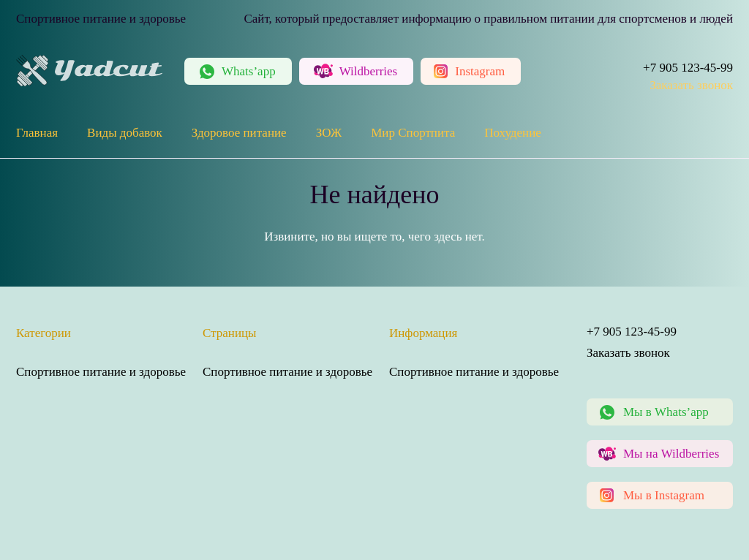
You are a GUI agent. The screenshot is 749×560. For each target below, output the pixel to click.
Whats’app (249, 71)
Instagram (480, 71)
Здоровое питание (239, 133)
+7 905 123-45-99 (688, 68)
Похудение (513, 133)
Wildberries (369, 71)
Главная (37, 133)
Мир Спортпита (413, 133)
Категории (44, 333)
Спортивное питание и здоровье (101, 372)
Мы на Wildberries (671, 454)
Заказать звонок (691, 85)
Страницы (230, 333)
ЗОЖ (329, 133)
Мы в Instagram (664, 495)
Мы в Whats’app (666, 412)
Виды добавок (125, 133)
